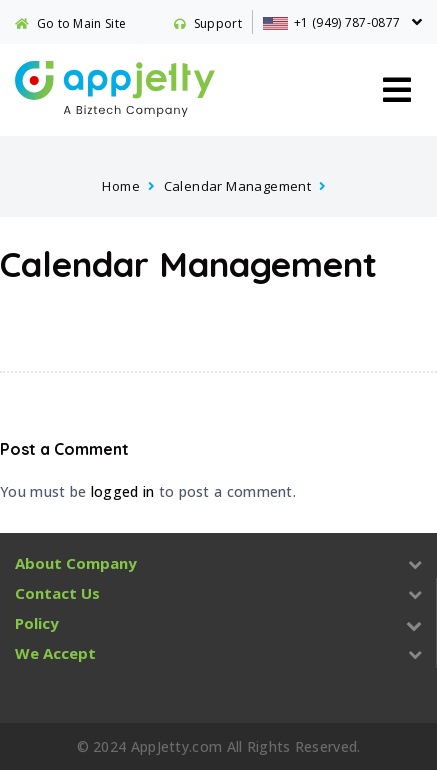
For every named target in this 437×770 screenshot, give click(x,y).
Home (121, 186)
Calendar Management (238, 186)
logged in (123, 491)
